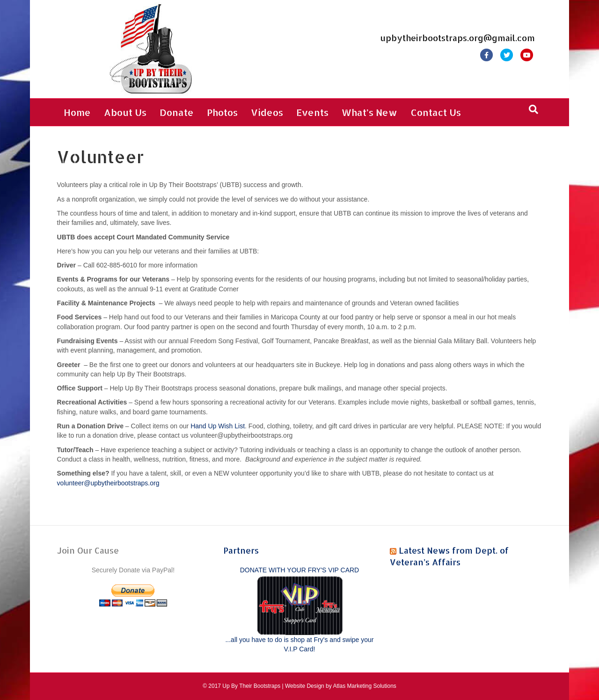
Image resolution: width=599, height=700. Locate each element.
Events (312, 112)
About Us (125, 112)
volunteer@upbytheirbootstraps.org (108, 483)
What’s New (369, 112)
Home (77, 112)
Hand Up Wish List (218, 426)
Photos (222, 112)
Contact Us (436, 112)
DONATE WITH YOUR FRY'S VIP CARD (299, 570)
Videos (267, 112)
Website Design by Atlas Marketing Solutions (341, 686)
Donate (177, 112)
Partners (241, 550)
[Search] (533, 109)
